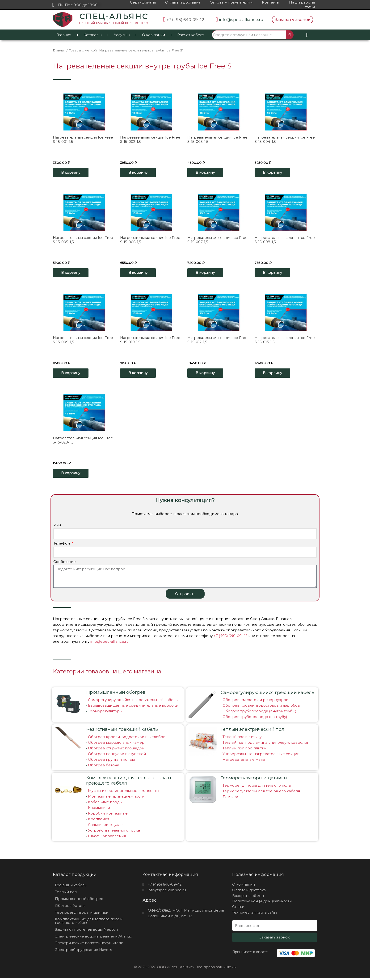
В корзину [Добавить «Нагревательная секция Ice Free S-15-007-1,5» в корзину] (206, 273)
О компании (153, 35)
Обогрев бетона (104, 766)
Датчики (230, 798)
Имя (57, 526)
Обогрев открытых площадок (116, 749)
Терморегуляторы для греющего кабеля (261, 792)
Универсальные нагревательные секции (261, 755)
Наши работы (302, 2)
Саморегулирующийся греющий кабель (267, 694)
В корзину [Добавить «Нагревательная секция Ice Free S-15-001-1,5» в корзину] (72, 173)
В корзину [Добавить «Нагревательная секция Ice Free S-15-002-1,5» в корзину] (139, 173)
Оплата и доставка (183, 2)
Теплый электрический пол (252, 730)
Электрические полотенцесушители (89, 945)
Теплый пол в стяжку (242, 738)
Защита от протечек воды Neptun (87, 931)
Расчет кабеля (191, 35)
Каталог (93, 35)
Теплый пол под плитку (244, 749)
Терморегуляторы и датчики (254, 779)
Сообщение (65, 563)
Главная (64, 35)
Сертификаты (143, 2)
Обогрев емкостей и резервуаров (255, 701)
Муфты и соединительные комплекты (124, 792)
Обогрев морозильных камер (116, 744)
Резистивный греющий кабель (122, 730)
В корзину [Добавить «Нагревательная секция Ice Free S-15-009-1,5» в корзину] (72, 374)
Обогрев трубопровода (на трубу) (255, 718)
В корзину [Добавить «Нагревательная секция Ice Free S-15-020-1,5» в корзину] (72, 475)
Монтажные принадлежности (116, 797)
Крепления (99, 820)
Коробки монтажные (108, 814)
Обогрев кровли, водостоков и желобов (261, 707)
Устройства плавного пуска (114, 831)
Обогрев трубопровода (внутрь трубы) (259, 712)
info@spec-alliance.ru (110, 643)
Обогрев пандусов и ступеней (117, 755)
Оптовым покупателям (231, 2)
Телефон (62, 545)
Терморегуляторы (105, 712)
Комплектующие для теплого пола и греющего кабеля (129, 781)
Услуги (122, 35)
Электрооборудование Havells (84, 952)
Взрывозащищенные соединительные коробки (133, 707)
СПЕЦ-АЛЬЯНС (114, 17)
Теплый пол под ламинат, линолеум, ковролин (266, 744)
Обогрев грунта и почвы (111, 761)
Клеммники (99, 809)
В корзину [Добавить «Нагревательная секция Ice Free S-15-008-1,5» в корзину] (274, 273)
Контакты (271, 2)
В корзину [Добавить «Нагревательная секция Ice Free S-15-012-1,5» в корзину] (206, 374)
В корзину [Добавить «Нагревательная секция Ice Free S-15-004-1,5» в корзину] (274, 173)
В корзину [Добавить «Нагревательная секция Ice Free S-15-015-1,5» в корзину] (274, 374)
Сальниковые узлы (106, 826)
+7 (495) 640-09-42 (231, 637)
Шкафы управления (107, 837)
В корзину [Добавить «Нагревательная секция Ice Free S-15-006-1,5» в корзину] (139, 273)
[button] (292, 20)
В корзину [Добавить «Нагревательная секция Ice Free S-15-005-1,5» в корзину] (72, 273)
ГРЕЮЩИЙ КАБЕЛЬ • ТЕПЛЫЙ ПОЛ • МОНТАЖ (114, 23)
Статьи (309, 7)
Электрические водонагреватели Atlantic (94, 938)
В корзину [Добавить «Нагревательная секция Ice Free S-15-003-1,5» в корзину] (206, 173)
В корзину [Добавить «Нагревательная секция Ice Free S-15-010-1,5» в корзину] (139, 374)
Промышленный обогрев (116, 693)
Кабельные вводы (105, 803)
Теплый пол (66, 893)
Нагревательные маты (244, 761)
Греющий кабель (71, 886)
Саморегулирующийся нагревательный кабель (133, 701)
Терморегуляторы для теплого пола (257, 787)
